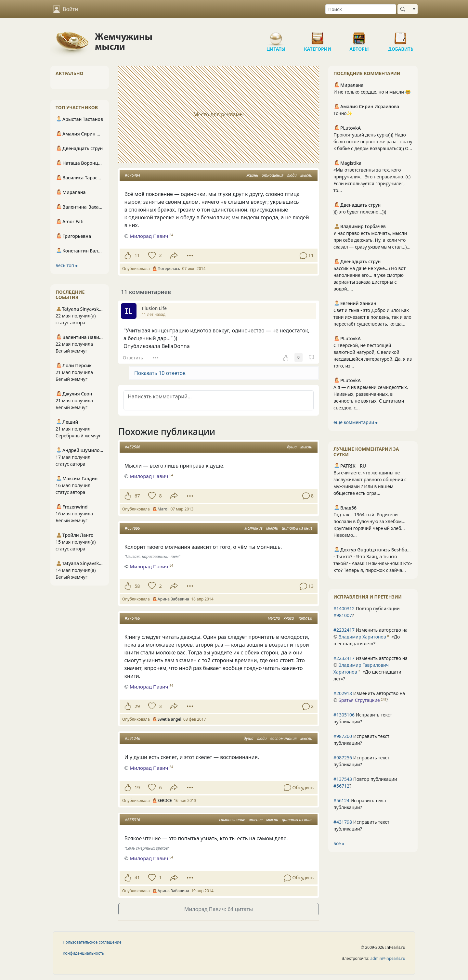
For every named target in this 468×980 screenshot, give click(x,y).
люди (292, 175)
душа (292, 447)
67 (137, 496)
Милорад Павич (149, 236)
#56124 (341, 800)
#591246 (132, 738)
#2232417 (344, 630)
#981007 (343, 615)
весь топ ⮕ (67, 265)
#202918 (343, 693)
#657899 (132, 528)
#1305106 (344, 715)
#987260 (343, 736)
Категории (318, 36)
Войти (65, 9)
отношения (273, 175)
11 (137, 255)
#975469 (132, 618)
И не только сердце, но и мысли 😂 (372, 92)
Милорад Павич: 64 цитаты (219, 909)
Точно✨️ (343, 113)
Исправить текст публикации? (363, 718)
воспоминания (284, 738)
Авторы (359, 36)
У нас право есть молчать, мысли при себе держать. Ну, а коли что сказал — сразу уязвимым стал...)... (372, 240)
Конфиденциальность (83, 953)
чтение (256, 820)
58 (137, 586)
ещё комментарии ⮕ (356, 422)
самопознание (232, 820)
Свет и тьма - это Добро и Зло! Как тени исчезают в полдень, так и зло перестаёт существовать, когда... (372, 317)
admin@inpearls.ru (388, 958)
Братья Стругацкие (359, 700)
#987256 (343, 758)
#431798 (343, 822)
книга (289, 618)
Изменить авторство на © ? (370, 637)
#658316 (132, 820)
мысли (306, 175)
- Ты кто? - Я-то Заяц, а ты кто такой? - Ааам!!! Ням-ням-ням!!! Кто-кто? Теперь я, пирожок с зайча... (373, 563)
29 (137, 706)
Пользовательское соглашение (92, 942)
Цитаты (276, 36)
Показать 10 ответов (160, 373)
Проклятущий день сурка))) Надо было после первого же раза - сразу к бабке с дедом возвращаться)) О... (373, 142)
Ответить (133, 358)
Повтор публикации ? (367, 612)
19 (137, 787)
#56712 (341, 786)
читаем (305, 618)
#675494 (132, 175)
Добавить (401, 36)
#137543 (343, 779)
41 (137, 877)
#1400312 (344, 608)
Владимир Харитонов (362, 637)
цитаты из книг (297, 528)
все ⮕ (339, 843)
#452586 (132, 447)
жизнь (252, 175)
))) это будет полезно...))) (360, 212)
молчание (253, 528)
